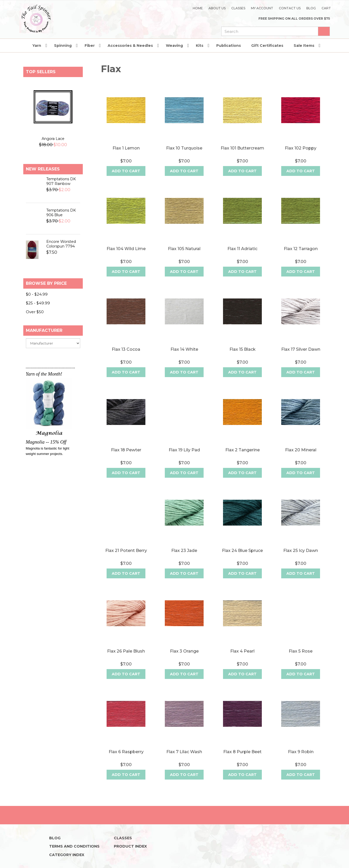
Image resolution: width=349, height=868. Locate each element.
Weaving (174, 54)
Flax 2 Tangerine (243, 458)
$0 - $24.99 (37, 302)
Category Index (67, 855)
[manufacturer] (53, 351)
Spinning (63, 54)
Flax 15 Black (243, 358)
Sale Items (304, 54)
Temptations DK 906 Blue (61, 221)
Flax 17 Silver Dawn (301, 358)
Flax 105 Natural (184, 257)
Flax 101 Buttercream (242, 156)
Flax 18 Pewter (126, 458)
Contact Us (290, 8)
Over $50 (35, 320)
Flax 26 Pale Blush (126, 659)
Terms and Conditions (74, 846)
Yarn (37, 54)
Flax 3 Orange (184, 659)
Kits (200, 54)
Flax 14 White (184, 358)
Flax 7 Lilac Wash (184, 760)
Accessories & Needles (130, 54)
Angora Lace (53, 147)
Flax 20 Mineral (301, 458)
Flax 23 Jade (184, 559)
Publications (229, 54)
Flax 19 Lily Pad (184, 458)
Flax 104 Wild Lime (126, 257)
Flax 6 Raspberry (126, 760)
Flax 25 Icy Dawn (301, 559)
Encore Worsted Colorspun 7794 (61, 252)
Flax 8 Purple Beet (242, 760)
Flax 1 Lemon (126, 156)
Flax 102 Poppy (301, 156)
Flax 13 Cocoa (126, 358)
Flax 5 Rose (301, 659)
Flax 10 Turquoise (184, 156)
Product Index (130, 846)
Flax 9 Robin (301, 760)
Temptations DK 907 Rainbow (61, 190)
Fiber (90, 54)
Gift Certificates (267, 54)
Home (198, 8)
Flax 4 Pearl (242, 659)
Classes (238, 8)
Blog (311, 8)
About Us (217, 8)
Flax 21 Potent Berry (126, 559)
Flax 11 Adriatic (242, 257)
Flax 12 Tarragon (301, 257)
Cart (326, 8)
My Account (262, 8)
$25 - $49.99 (38, 311)
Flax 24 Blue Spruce (242, 559)
